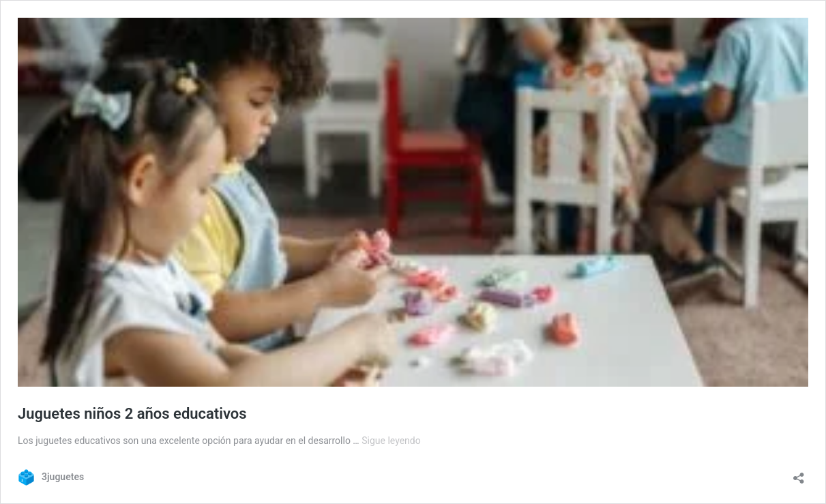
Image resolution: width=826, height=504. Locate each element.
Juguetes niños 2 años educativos (132, 414)
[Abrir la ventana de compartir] (799, 474)
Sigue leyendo (391, 441)
